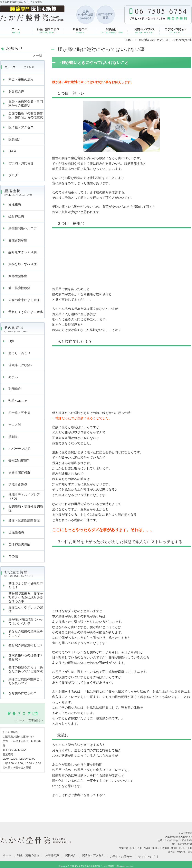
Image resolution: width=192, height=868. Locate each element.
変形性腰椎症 (18, 276)
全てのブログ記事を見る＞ (29, 720)
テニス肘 (15, 425)
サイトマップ (146, 857)
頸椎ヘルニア (18, 401)
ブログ (13, 175)
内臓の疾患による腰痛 (24, 300)
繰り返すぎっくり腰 (23, 252)
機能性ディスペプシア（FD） (24, 497)
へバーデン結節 (19, 449)
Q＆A (12, 151)
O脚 (11, 341)
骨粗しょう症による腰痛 (26, 312)
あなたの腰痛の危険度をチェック (26, 633)
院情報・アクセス (144, 31)
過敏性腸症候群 (19, 473)
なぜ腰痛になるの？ (23, 693)
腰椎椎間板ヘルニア (23, 228)
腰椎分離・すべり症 (23, 264)
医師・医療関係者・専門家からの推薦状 (26, 103)
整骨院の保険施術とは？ (26, 645)
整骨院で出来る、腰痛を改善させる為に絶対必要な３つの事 (26, 597)
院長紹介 (112, 31)
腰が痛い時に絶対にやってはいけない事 (26, 621)
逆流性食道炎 (18, 485)
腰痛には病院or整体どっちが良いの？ (25, 681)
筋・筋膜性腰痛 (19, 288)
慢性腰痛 (15, 204)
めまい (13, 377)
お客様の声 (80, 31)
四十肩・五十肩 (19, 413)
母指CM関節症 (19, 461)
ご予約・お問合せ (176, 31)
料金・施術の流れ (48, 31)
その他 (13, 556)
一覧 (39, 56)
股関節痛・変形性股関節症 (26, 508)
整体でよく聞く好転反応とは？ (26, 585)
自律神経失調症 (19, 544)
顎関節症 (15, 389)
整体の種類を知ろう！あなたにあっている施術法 (26, 669)
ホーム (16, 31)
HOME (129, 40)
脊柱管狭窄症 (18, 240)
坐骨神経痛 (16, 216)
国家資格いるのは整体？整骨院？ (26, 657)
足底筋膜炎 (16, 532)
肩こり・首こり (19, 353)
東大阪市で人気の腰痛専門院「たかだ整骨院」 (95, 866)
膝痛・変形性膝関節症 (24, 520)
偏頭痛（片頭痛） (21, 365)
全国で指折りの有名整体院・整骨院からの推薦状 (26, 115)
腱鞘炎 (13, 437)
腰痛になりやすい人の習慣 (26, 609)
